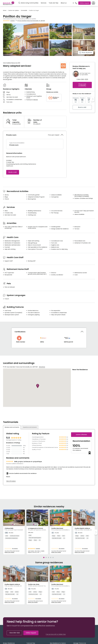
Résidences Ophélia (52, 92)
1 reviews (12, 21)
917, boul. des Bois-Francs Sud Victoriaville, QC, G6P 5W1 (31, 21)
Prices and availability (82, 85)
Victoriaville (24, 10)
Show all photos (87, 53)
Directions (42, 367)
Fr (73, 3)
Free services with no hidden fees (56, 634)
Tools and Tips (54, 3)
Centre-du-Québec (14, 10)
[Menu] (9, 3)
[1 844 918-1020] (76, 3)
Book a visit (13, 172)
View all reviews (11, 481)
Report (8, 477)
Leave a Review (81, 435)
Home (5, 10)
